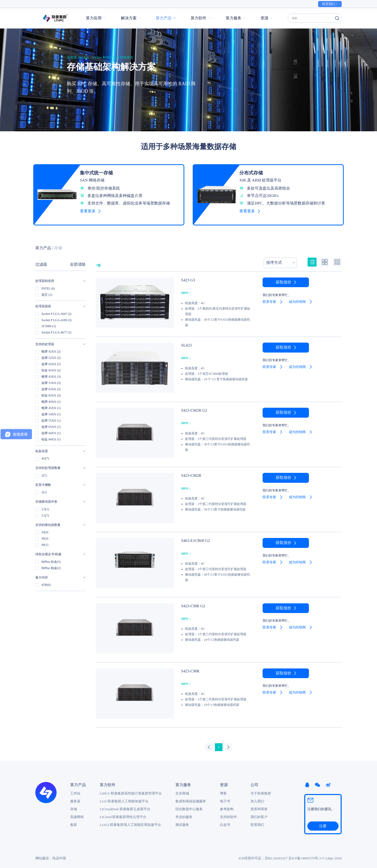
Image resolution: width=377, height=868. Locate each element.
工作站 (75, 790)
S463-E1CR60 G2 (194, 538)
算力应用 (94, 18)
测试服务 (182, 822)
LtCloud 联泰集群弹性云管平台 (123, 814)
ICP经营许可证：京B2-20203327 (263, 855)
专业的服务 (184, 814)
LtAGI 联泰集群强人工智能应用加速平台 (130, 822)
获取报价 (284, 280)
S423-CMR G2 (192, 603)
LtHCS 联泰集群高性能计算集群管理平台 (131, 790)
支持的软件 (228, 814)
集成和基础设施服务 (191, 798)
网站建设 (42, 855)
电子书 (225, 798)
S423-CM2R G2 (193, 407)
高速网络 (77, 814)
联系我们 (257, 822)
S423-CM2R (190, 472)
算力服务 (234, 18)
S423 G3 (187, 277)
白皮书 (225, 822)
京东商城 (182, 790)
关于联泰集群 (261, 790)
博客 (223, 790)
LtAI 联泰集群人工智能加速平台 (124, 798)
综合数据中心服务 (189, 806)
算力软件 (198, 18)
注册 (323, 823)
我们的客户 (259, 814)
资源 (264, 18)
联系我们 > (330, 4)
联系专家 (269, 299)
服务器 (75, 798)
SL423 (186, 342)
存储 (74, 806)
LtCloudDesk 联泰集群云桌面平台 (125, 806)
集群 (74, 822)
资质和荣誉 (259, 806)
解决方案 (129, 18)
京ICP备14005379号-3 (305, 855)
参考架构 (227, 806)
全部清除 (78, 262)
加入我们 (257, 798)
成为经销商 (297, 299)
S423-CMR (189, 668)
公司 (254, 782)
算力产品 (164, 18)
